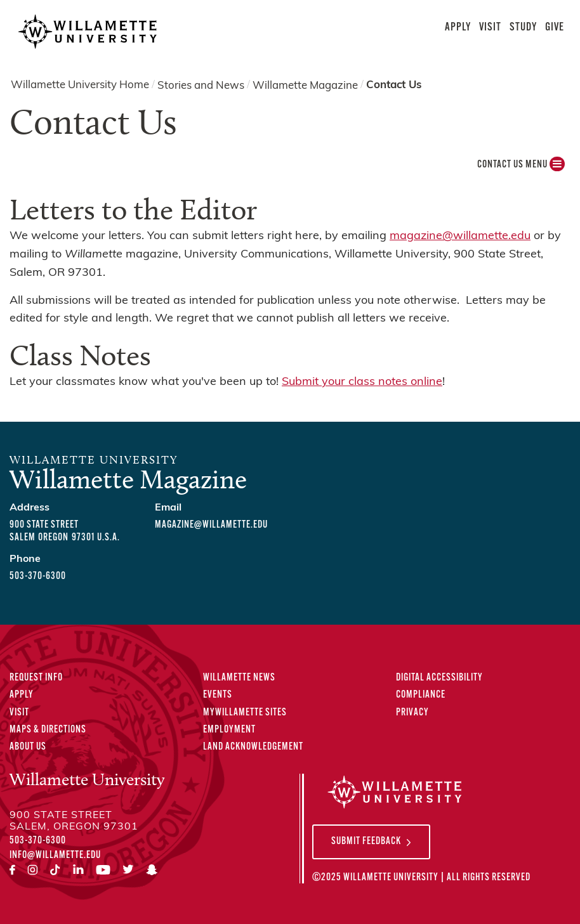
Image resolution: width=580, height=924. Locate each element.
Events (218, 695)
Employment (229, 730)
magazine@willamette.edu (460, 236)
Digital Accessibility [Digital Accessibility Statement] (439, 678)
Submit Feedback (366, 842)
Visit (490, 28)
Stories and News (201, 85)
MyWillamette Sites (245, 713)
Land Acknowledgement (253, 747)
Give (555, 28)
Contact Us (394, 85)
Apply (458, 28)
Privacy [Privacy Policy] (412, 713)
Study (523, 28)
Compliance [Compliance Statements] (421, 695)
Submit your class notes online (362, 382)
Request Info (36, 678)
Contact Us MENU (521, 168)
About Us (28, 747)
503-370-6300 (38, 576)
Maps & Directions (48, 730)
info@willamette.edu (55, 856)
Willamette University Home (80, 85)
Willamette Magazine (305, 85)
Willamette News (239, 678)
